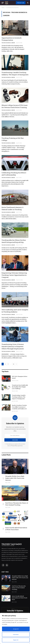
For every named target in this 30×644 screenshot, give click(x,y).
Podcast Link (21, 3)
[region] (15, 628)
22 (14, 364)
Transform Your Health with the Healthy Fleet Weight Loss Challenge (20, 387)
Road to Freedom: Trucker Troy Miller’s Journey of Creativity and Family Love (19, 407)
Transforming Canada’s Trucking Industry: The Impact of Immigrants (19, 397)
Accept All (16, 629)
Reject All (16, 640)
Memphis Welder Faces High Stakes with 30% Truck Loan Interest (15, 478)
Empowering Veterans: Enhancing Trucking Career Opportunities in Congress (14, 275)
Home (3, 7)
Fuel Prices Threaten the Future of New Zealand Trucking (19, 588)
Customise (16, 634)
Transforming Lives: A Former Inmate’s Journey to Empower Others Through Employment (13, 347)
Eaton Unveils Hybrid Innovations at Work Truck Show (20, 598)
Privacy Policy (14, 446)
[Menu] (3, 3)
